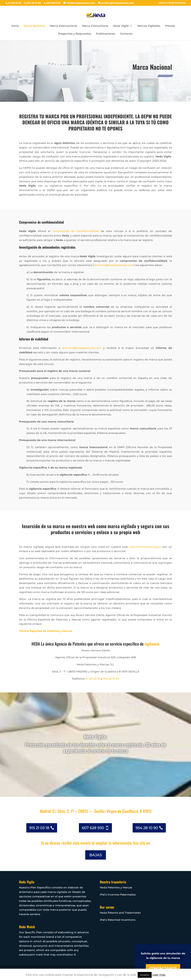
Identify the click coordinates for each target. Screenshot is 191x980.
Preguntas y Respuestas (75, 34)
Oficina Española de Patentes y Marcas (46, 631)
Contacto (126, 34)
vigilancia (152, 644)
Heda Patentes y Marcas (116, 887)
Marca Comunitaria (95, 26)
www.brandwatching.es (145, 547)
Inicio (15, 26)
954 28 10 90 (111, 679)
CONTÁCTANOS (163, 968)
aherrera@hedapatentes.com (114, 265)
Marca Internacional (63, 26)
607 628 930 (93, 828)
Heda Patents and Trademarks (120, 913)
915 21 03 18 (39, 828)
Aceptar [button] (145, 975)
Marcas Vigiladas (149, 26)
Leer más (159, 975)
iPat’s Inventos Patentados (118, 895)
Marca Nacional (34, 26)
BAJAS (96, 855)
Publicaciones (106, 34)
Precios (170, 26)
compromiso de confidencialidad (76, 231)
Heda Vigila (121, 26)
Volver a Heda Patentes (172, 3)
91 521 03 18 (93, 679)
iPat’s (103, 920)
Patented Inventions (121, 920)
